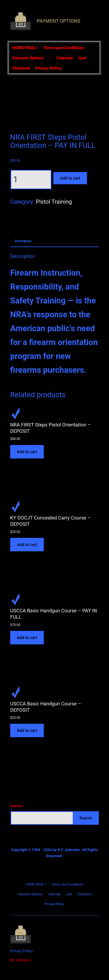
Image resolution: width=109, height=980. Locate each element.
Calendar (65, 58)
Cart (82, 58)
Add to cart (70, 178)
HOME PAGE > (25, 48)
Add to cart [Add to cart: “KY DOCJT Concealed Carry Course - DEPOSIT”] (27, 545)
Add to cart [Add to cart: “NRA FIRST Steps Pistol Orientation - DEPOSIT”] (27, 452)
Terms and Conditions (64, 48)
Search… (17, 806)
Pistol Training (54, 202)
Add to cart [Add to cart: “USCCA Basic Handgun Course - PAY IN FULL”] (27, 638)
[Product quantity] (31, 180)
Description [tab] (23, 241)
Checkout (21, 68)
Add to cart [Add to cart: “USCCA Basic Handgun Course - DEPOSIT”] (27, 730)
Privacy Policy (48, 68)
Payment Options (58, 21)
